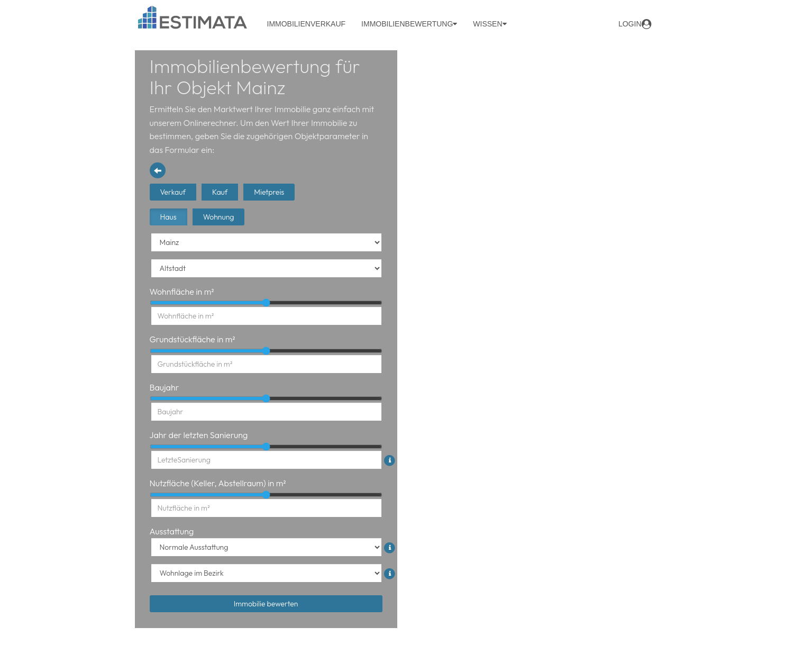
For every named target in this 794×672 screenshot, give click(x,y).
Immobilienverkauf (307, 24)
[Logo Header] (193, 17)
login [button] (635, 24)
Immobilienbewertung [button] (409, 24)
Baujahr (165, 387)
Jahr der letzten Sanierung (199, 435)
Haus (168, 217)
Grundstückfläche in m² (193, 339)
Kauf (220, 192)
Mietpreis (269, 192)
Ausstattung (172, 531)
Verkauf (173, 192)
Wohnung (219, 217)
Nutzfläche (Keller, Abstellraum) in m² (218, 483)
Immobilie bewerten (266, 604)
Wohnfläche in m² (182, 292)
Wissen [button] (490, 24)
